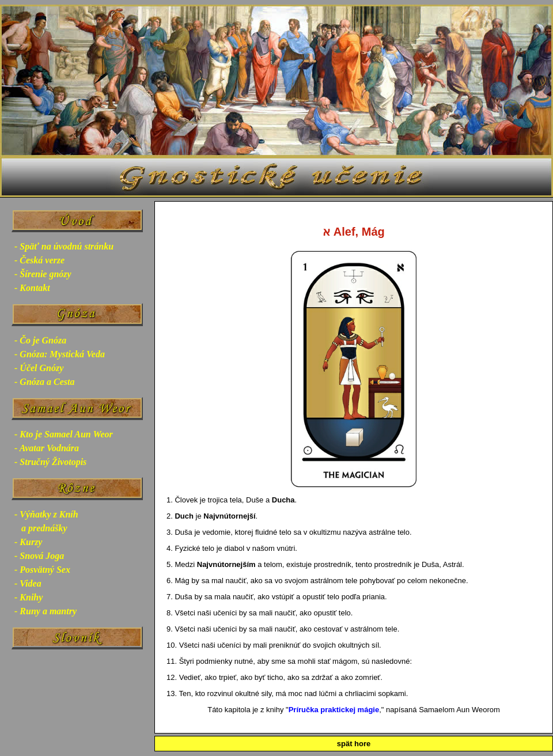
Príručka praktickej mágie (334, 710)
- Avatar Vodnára (47, 448)
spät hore (354, 744)
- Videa (28, 583)
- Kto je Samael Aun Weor (64, 434)
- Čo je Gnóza (40, 340)
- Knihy (29, 597)
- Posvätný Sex (42, 570)
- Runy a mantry (46, 611)
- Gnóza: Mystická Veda (60, 354)
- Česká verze (39, 260)
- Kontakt (32, 288)
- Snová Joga (39, 556)
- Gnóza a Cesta (44, 382)
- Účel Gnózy (39, 368)
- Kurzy (28, 542)
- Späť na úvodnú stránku (64, 246)
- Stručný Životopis (50, 462)
